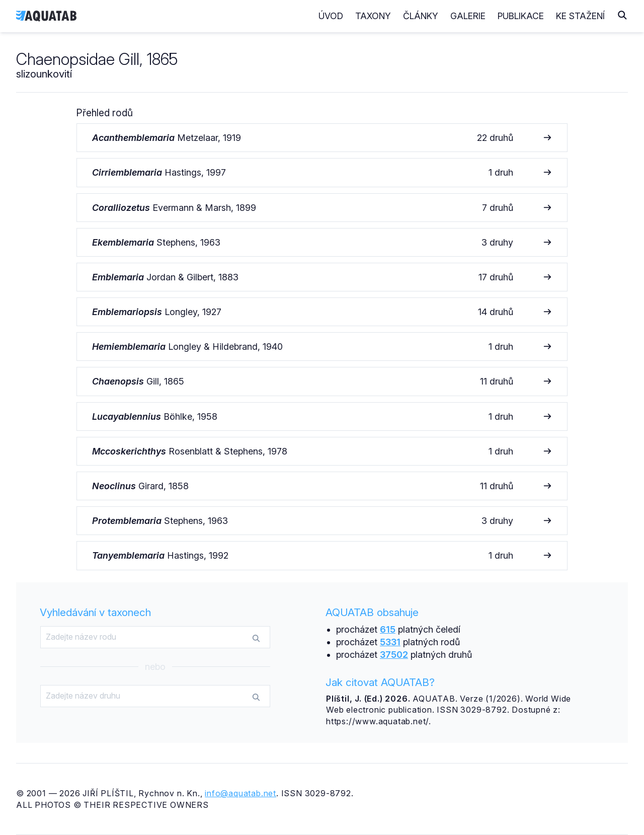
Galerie (468, 16)
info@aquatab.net (240, 793)
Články (421, 16)
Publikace (521, 16)
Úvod (331, 16)
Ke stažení (580, 16)
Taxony (373, 16)
